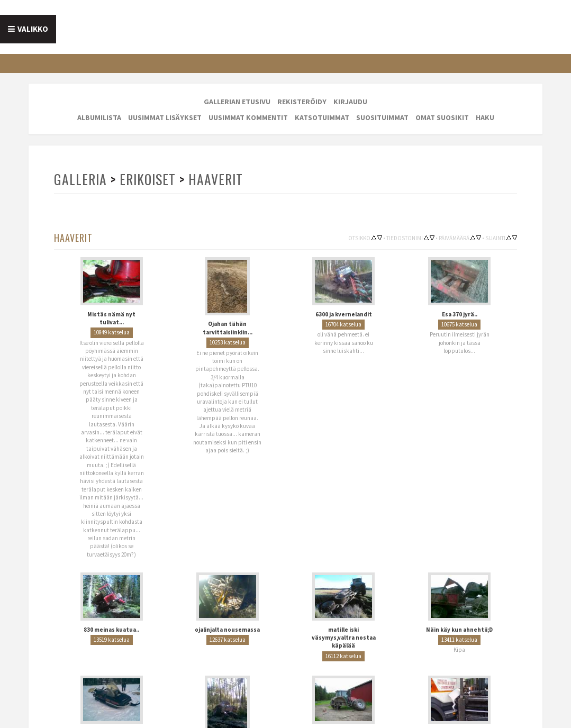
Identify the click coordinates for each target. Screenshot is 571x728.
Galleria (80, 179)
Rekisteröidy (302, 102)
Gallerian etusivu (237, 102)
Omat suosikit (442, 117)
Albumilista (99, 117)
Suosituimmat (382, 117)
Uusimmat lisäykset (165, 117)
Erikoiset (148, 179)
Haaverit (216, 179)
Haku (485, 117)
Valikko (33, 29)
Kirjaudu (350, 102)
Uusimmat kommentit (248, 117)
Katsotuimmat (322, 117)
